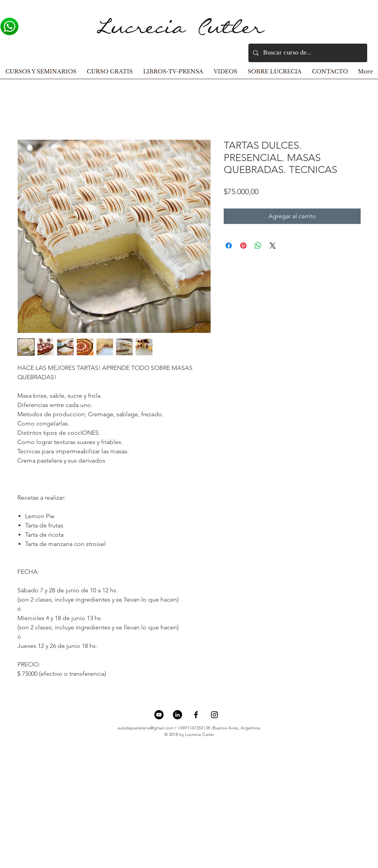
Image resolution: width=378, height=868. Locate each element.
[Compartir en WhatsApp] (258, 246)
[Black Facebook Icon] (196, 715)
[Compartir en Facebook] (229, 246)
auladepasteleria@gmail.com (146, 728)
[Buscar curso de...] (307, 53)
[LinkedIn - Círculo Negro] (177, 715)
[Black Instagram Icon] (214, 715)
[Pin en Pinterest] (243, 246)
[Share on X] (273, 246)
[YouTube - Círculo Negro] (159, 715)
